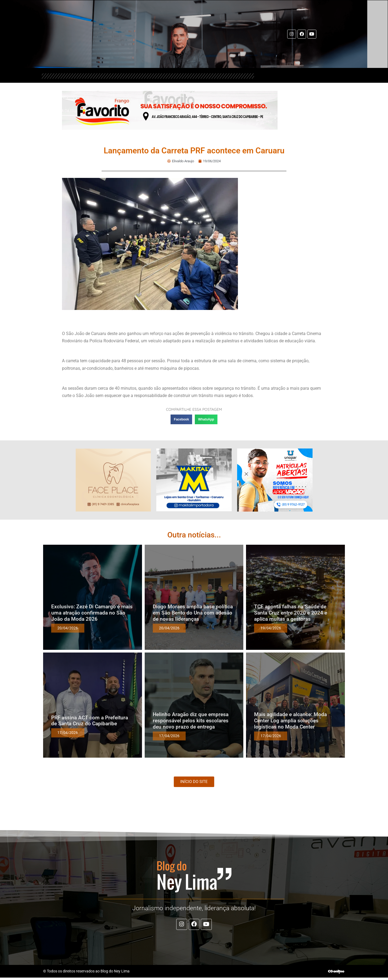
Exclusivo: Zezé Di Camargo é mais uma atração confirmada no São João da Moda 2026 (92, 613)
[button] (181, 419)
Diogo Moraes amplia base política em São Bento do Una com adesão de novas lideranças (193, 613)
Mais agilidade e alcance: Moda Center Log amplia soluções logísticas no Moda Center (290, 721)
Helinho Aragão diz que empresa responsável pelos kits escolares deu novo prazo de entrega (191, 721)
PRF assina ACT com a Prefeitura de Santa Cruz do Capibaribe (90, 721)
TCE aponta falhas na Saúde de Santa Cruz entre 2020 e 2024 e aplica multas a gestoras (291, 613)
